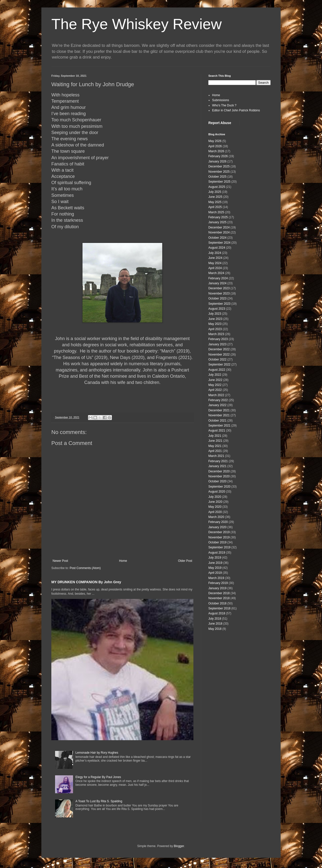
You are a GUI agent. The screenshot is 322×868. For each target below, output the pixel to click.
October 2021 (217, 421)
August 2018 (217, 613)
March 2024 (216, 273)
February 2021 (218, 461)
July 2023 (215, 314)
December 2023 (219, 288)
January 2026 (217, 161)
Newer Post (60, 561)
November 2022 (219, 355)
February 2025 (218, 217)
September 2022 (219, 364)
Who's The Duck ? (224, 105)
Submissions (221, 100)
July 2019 (215, 558)
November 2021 (219, 415)
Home (123, 561)
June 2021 (215, 441)
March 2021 (216, 456)
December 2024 (219, 227)
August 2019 (217, 553)
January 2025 (217, 222)
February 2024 (218, 278)
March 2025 (216, 212)
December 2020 (219, 471)
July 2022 (215, 375)
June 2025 (215, 197)
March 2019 (216, 578)
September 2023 (219, 304)
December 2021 (219, 410)
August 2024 (217, 248)
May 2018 (215, 629)
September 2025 (219, 182)
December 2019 (219, 532)
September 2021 (219, 426)
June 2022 (215, 380)
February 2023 (218, 339)
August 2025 (217, 187)
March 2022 (216, 395)
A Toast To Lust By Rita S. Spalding (99, 801)
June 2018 (215, 624)
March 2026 (216, 151)
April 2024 (215, 268)
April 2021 (215, 451)
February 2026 (218, 156)
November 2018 (219, 598)
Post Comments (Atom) (85, 568)
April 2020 (215, 512)
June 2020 (215, 502)
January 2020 (217, 527)
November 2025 (219, 172)
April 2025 (215, 207)
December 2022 (219, 349)
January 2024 (217, 283)
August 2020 (217, 492)
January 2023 (217, 344)
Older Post (185, 561)
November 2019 (219, 537)
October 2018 (217, 603)
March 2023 (216, 334)
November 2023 (219, 293)
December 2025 (219, 166)
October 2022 (217, 360)
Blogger (179, 846)
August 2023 (217, 309)
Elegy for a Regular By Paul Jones (98, 777)
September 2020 (219, 487)
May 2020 (215, 507)
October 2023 (217, 298)
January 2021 (217, 466)
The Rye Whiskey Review (137, 24)
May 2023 (215, 324)
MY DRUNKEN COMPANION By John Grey (86, 582)
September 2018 (219, 608)
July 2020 (215, 497)
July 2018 (215, 619)
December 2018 (219, 593)
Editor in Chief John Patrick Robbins (236, 110)
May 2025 (215, 202)
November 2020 (219, 476)
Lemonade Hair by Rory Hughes (97, 753)
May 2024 (215, 263)
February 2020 (218, 522)
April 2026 (215, 146)
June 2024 (215, 258)
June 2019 (215, 563)
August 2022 (217, 370)
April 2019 (215, 573)
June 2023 (215, 319)
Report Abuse (220, 123)
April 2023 (215, 329)
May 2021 (215, 446)
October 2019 (217, 542)
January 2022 (217, 405)
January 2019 (217, 588)
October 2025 (217, 177)
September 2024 (219, 243)
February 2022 (218, 400)
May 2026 (215, 141)
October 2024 (217, 238)
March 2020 (216, 517)
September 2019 (219, 547)
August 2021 (217, 431)
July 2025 (215, 192)
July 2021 (215, 436)
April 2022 (215, 390)
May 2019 (215, 568)
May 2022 (215, 385)
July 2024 (215, 253)
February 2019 (218, 583)
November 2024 (219, 232)
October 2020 (217, 481)
